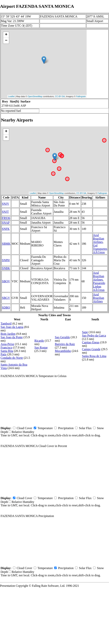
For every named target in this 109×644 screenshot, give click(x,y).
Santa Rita (7, 351)
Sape (85, 332)
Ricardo (39, 341)
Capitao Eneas (91, 342)
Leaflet (11, 96)
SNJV (5, 204)
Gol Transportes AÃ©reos (100, 249)
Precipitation (66, 428)
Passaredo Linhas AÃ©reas (99, 286)
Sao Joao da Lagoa (12, 327)
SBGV (6, 298)
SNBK (6, 268)
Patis (4, 354)
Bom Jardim (8, 334)
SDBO (6, 308)
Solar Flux (85, 428)
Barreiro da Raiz (65, 344)
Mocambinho (63, 351)
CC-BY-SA (60, 96)
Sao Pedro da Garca (94, 335)
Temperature (45, 428)
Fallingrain (81, 96)
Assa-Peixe (7, 344)
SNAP (6, 223)
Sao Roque (41, 347)
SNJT (5, 212)
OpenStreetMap (35, 96)
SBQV (6, 281)
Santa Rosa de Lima (94, 356)
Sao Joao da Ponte (12, 337)
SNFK (6, 229)
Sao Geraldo (62, 337)
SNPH (6, 260)
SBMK (6, 244)
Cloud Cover (24, 428)
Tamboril (6, 324)
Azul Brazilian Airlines (99, 239)
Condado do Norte (12, 358)
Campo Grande (91, 349)
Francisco (6, 347)
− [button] (6, 41)
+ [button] (6, 35)
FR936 (6, 218)
